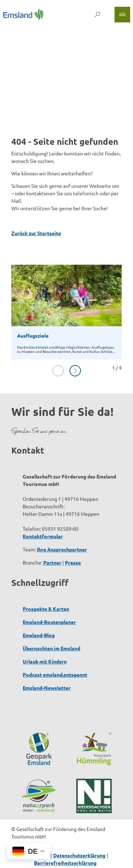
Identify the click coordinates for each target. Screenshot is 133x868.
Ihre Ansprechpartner (62, 549)
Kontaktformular (43, 536)
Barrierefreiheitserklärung (65, 863)
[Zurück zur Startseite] (23, 14)
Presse (73, 562)
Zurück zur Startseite (36, 233)
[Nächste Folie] (75, 371)
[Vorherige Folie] (58, 371)
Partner (52, 562)
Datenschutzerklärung (79, 855)
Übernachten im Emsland (51, 648)
